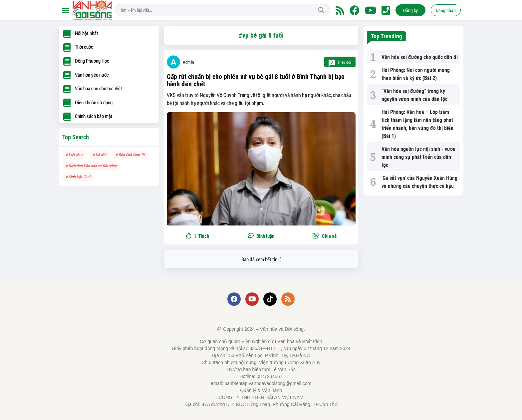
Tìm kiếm (321, 10)
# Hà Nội (99, 155)
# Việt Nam (74, 155)
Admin (188, 62)
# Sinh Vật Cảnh (78, 177)
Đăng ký (410, 10)
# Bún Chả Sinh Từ (130, 155)
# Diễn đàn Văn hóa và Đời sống (91, 166)
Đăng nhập (446, 10)
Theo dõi (340, 62)
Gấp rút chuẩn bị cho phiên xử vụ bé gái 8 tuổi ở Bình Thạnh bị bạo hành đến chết (256, 80)
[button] (325, 236)
